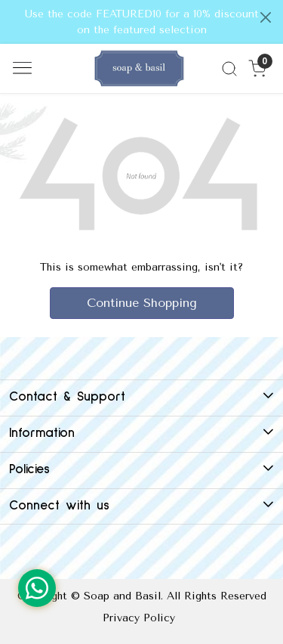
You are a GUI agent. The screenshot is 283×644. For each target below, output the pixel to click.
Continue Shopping (142, 303)
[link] (229, 69)
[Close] (266, 17)
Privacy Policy (139, 618)
